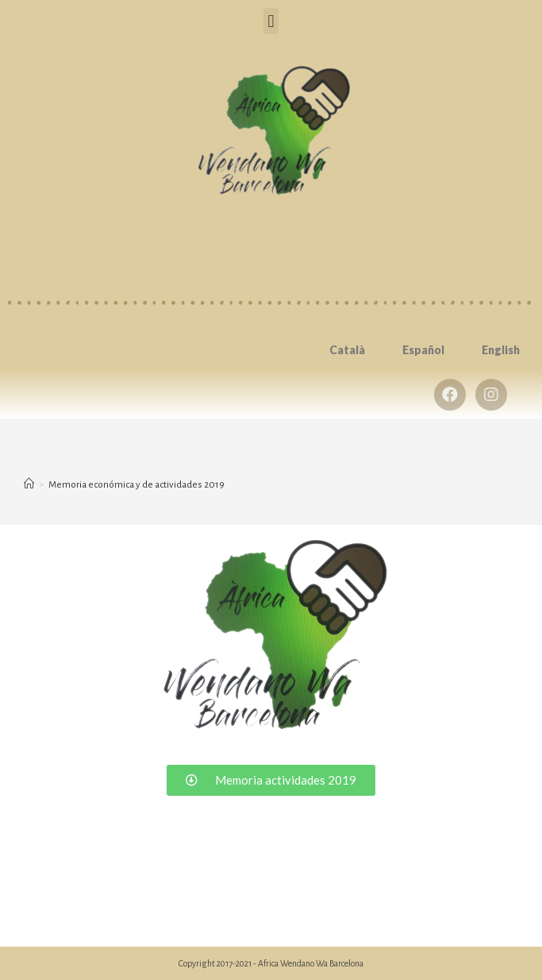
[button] (271, 21)
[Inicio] (29, 485)
